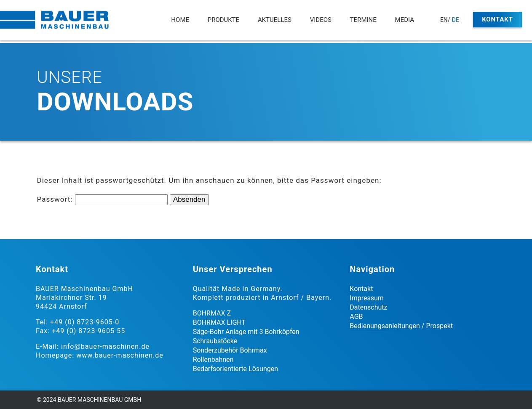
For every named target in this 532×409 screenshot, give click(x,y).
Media (405, 20)
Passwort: (102, 199)
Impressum (367, 298)
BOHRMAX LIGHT (219, 322)
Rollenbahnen (213, 360)
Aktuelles (275, 20)
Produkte (223, 20)
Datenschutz (368, 307)
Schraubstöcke (215, 341)
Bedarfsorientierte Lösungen (235, 369)
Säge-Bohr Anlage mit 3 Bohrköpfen (246, 332)
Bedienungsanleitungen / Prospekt (401, 326)
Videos (321, 20)
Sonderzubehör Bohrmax (230, 350)
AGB (356, 317)
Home (180, 20)
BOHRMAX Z (212, 313)
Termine (363, 20)
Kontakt (497, 19)
